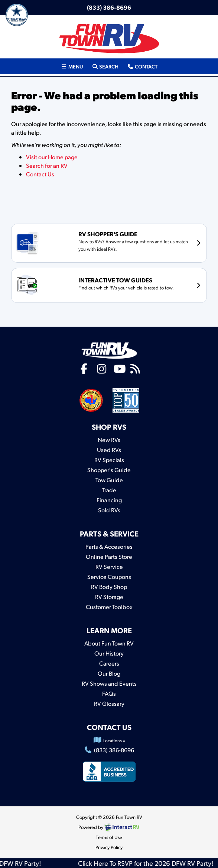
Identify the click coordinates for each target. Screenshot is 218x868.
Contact (142, 66)
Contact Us (40, 174)
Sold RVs (109, 510)
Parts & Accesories (109, 546)
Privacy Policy (109, 847)
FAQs (109, 693)
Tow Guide (109, 480)
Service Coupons (109, 576)
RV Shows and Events (109, 683)
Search (105, 66)
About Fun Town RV (109, 643)
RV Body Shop (109, 587)
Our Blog (109, 673)
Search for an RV (47, 165)
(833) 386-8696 (109, 7)
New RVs (109, 440)
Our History (109, 653)
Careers (109, 663)
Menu (74, 66)
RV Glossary (109, 703)
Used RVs (109, 450)
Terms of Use (109, 837)
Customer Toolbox (109, 607)
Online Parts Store (109, 556)
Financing (109, 500)
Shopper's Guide (109, 470)
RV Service (109, 566)
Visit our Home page (52, 157)
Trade (109, 490)
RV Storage (109, 597)
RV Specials (109, 460)
